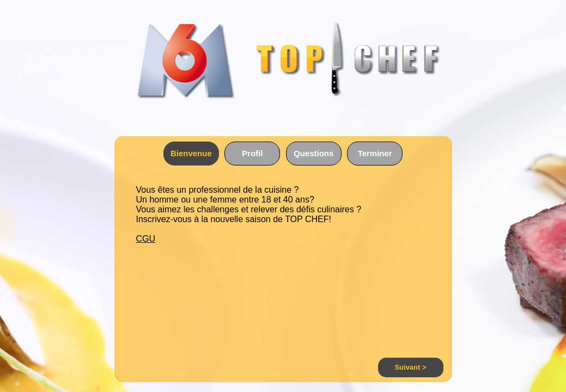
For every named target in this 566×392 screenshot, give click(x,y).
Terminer (375, 153)
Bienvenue (191, 153)
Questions (314, 153)
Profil (252, 153)
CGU (146, 239)
